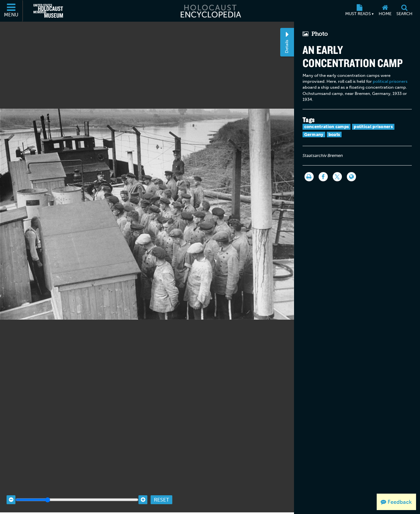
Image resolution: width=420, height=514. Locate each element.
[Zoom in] (143, 492)
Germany (314, 134)
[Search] (404, 11)
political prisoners (390, 81)
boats (334, 134)
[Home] (385, 11)
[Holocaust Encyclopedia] (210, 11)
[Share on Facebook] (323, 177)
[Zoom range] (77, 492)
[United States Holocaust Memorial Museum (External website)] (48, 11)
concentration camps (327, 127)
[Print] (309, 177)
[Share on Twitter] (337, 177)
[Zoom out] (11, 492)
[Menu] (11, 11)
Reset (161, 492)
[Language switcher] (351, 177)
